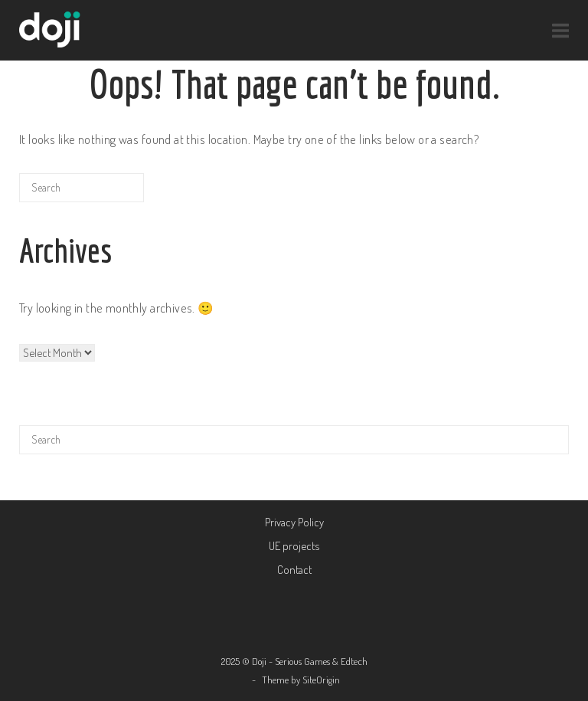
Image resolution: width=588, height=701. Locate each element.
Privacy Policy (294, 522)
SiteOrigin (321, 680)
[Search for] (82, 188)
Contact (294, 570)
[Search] (109, 193)
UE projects (294, 546)
